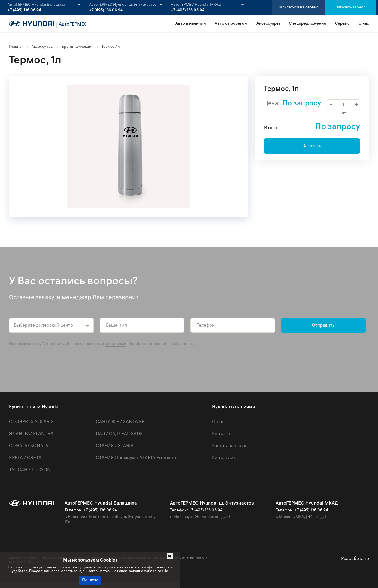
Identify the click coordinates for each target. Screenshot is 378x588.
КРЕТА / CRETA (25, 458)
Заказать (312, 146)
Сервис (342, 24)
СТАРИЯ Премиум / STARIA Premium (136, 458)
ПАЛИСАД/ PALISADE (119, 434)
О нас (364, 24)
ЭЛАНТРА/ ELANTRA (31, 434)
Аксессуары (268, 24)
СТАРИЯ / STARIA (115, 446)
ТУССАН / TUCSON (30, 470)
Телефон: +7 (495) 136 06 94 (91, 510)
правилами (116, 344)
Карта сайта (225, 458)
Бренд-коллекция (78, 47)
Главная (16, 47)
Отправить (323, 326)
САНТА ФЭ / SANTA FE (120, 422)
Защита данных (229, 446)
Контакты (222, 434)
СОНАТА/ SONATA (29, 446)
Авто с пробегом (231, 24)
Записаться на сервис (298, 7)
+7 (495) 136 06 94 (24, 11)
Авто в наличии (191, 24)
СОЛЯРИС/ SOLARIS (31, 422)
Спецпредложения (307, 24)
